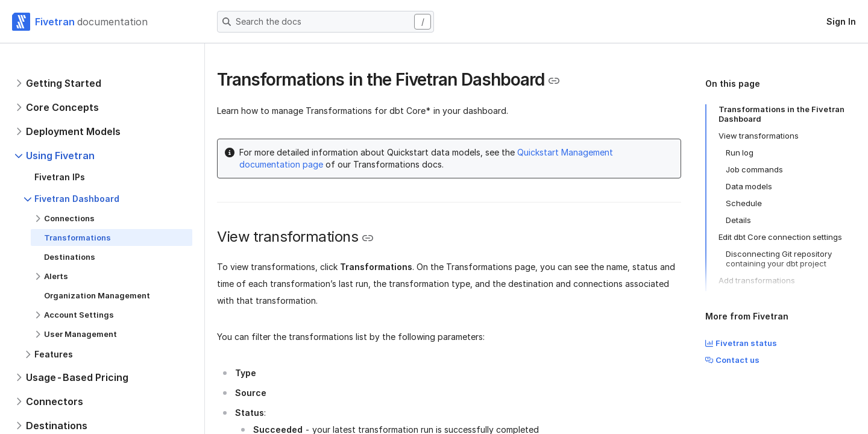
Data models (749, 186)
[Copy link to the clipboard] (554, 81)
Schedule (744, 203)
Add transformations (757, 280)
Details (738, 220)
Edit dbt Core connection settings (780, 237)
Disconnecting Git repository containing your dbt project (779, 259)
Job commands (754, 169)
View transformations (759, 136)
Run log (740, 153)
